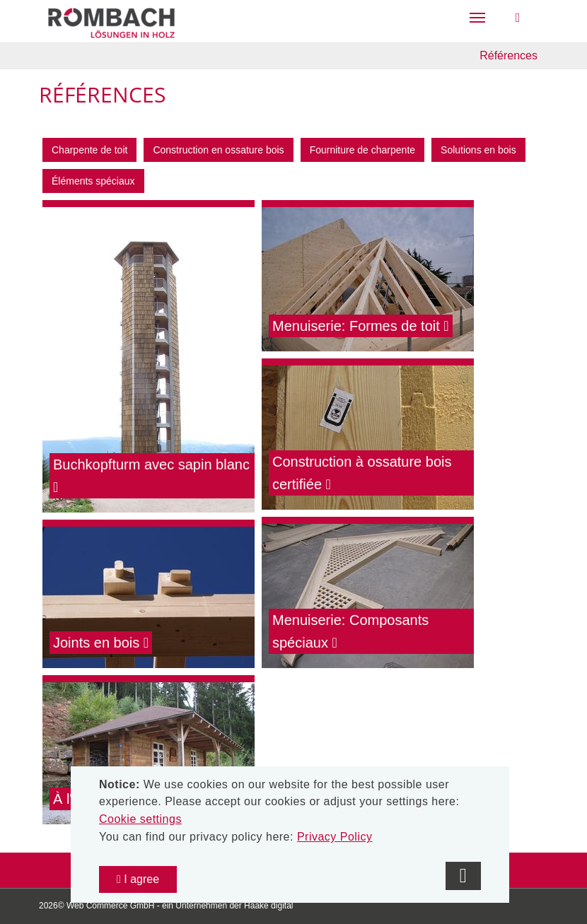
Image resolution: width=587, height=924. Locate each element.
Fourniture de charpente (362, 150)
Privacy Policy (335, 837)
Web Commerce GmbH (110, 906)
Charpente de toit (89, 150)
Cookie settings (140, 819)
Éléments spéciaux (93, 181)
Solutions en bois (478, 150)
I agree (138, 879)
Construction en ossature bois (218, 150)
